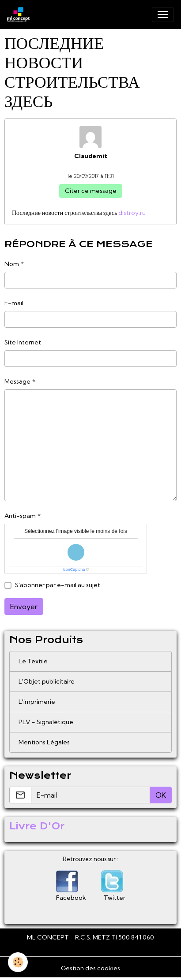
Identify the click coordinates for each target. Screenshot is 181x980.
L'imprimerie (37, 702)
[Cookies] (18, 962)
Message (17, 381)
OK (161, 795)
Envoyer (24, 606)
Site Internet (23, 342)
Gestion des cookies (90, 968)
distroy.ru (132, 213)
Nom (12, 264)
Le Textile (33, 661)
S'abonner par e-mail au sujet (58, 585)
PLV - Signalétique (46, 722)
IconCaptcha (74, 570)
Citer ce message (91, 191)
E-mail (14, 303)
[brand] (20, 15)
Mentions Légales (44, 742)
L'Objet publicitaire (47, 681)
